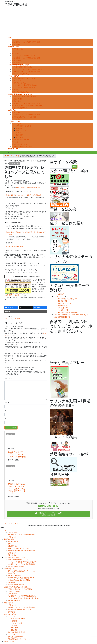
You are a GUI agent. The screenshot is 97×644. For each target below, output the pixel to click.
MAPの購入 (16, 90)
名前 (7, 403)
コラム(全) (16, 142)
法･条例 (18, 133)
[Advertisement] (48, 22)
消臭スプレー (17, 81)
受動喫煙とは (17, 53)
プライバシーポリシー (12, 523)
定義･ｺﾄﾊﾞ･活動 (21, 131)
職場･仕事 (19, 135)
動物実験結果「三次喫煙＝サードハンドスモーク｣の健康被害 (17, 454)
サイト (7, 419)
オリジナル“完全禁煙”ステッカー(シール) (26, 78)
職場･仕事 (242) (63, 308)
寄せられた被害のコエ (20, 108)
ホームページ (17, 40)
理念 (14, 51)
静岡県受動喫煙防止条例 (14, 247)
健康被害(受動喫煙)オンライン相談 (24, 117)
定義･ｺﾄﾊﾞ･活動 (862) (65, 303)
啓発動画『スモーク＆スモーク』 (23, 146)
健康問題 (19, 128)
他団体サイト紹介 (10, 641)
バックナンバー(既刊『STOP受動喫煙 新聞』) (28, 69)
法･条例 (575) (62, 306)
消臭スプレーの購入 (19, 83)
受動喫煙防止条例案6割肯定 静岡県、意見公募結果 (24, 195)
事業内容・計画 (17, 49)
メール (8, 411)
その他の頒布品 (9, 569)
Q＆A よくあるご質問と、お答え (24, 56)
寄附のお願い (17, 63)
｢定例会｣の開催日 (18, 99)
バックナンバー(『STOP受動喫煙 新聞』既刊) (28, 106)
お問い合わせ (17, 44)
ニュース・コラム (10, 614)
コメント (7, 379)
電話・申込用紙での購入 (20, 74)
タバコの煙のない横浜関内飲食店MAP (25, 85)
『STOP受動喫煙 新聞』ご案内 (22, 67)
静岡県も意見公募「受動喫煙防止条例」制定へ (29, 188)
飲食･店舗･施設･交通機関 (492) (68, 312)
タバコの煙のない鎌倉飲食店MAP (24, 87)
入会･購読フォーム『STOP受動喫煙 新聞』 (27, 42)
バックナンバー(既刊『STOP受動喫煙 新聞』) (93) (71, 315)
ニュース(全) (16, 124)
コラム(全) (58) (59, 294)
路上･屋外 (19, 137)
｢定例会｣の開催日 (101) (62, 317)
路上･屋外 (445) (63, 310)
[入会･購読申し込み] (12, 295)
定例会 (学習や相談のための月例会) (24, 97)
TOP (5, 530)
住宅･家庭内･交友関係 (23, 126)
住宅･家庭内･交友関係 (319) (67, 299)
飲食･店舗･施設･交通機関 (21, 140)
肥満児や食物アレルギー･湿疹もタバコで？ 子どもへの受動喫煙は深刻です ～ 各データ (17, 489)
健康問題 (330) (63, 301)
